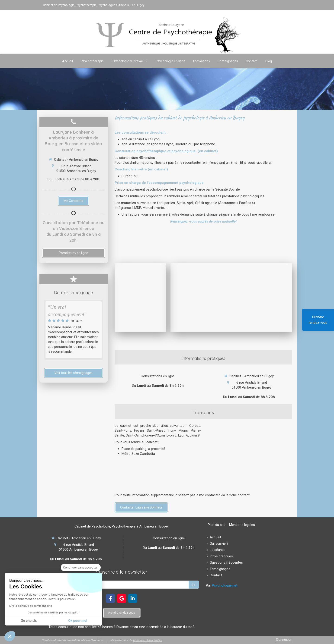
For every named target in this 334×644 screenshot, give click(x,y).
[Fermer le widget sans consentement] (81, 568)
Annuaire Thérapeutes (147, 640)
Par (222, 585)
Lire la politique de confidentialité (31, 606)
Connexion (284, 640)
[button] (10, 636)
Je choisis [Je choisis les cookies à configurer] (29, 621)
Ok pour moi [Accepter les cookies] (78, 621)
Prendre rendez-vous (318, 320)
